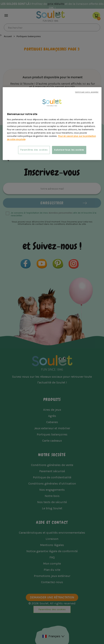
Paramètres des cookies (34, 150)
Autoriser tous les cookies (69, 150)
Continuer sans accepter (87, 92)
